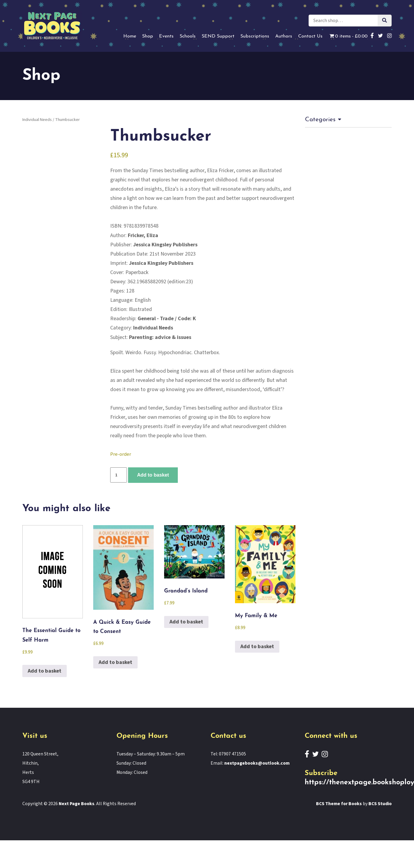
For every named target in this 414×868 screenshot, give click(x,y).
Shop (148, 36)
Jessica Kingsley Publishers (165, 245)
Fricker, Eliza (143, 235)
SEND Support (218, 36)
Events (166, 36)
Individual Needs (37, 120)
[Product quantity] (119, 475)
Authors (284, 36)
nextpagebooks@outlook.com (257, 763)
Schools (188, 36)
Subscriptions (255, 36)
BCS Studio (380, 804)
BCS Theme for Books (339, 804)
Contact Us (310, 36)
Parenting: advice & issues (160, 337)
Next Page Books (77, 804)
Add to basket (153, 475)
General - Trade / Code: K (167, 319)
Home (130, 36)
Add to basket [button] (45, 671)
